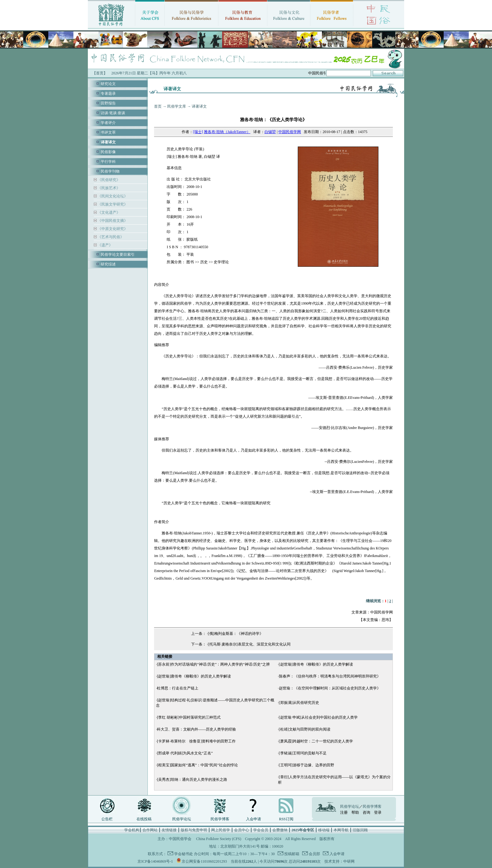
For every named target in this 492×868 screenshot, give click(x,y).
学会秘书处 (184, 854)
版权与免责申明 (194, 830)
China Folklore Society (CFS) (219, 839)
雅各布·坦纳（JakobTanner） (227, 132)
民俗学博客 (220, 819)
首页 (158, 106)
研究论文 (108, 84)
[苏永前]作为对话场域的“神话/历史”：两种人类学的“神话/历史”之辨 (213, 664)
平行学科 (108, 162)
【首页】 (100, 73)
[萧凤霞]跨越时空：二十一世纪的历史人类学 (316, 741)
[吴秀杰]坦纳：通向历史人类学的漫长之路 (192, 780)
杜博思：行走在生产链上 (178, 688)
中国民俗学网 (290, 132)
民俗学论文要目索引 (118, 255)
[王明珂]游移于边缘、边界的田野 (307, 765)
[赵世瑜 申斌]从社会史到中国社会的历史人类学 (318, 717)
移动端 (324, 830)
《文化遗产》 (108, 212)
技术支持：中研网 (340, 861)
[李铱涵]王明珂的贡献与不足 (303, 753)
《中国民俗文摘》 (112, 221)
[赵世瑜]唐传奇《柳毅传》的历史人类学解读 (316, 664)
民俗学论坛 (182, 819)
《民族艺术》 (108, 188)
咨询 (366, 812)
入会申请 (254, 819)
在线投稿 (144, 819)
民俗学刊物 (110, 171)
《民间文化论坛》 (112, 196)
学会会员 (261, 830)
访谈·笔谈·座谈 (113, 113)
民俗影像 (108, 152)
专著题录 (108, 94)
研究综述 (108, 264)
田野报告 (108, 103)
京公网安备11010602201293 (204, 861)
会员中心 (242, 830)
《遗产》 (105, 245)
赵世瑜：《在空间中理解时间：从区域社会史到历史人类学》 (330, 688)
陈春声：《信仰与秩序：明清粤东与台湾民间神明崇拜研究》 (330, 676)
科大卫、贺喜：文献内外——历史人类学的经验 (196, 729)
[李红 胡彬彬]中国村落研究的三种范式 (189, 717)
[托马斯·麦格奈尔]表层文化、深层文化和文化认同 (249, 644)
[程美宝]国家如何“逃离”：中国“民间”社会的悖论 (197, 765)
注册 (344, 812)
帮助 (355, 812)
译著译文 (199, 106)
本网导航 (341, 830)
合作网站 (150, 830)
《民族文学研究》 (112, 204)
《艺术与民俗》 (110, 237)
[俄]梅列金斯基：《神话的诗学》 (236, 634)
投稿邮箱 (291, 854)
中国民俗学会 (180, 839)
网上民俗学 (221, 830)
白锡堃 (270, 132)
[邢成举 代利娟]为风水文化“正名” (185, 753)
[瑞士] (198, 132)
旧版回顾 (360, 830)
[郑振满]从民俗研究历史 (299, 703)
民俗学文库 (177, 106)
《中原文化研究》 (112, 229)
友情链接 (169, 830)
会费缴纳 (280, 830)
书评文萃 (108, 132)
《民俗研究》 (108, 180)
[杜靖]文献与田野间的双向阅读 (305, 729)
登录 (378, 812)
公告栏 (107, 819)
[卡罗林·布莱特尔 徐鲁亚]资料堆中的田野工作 (196, 741)
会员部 (314, 854)
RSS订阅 (286, 819)
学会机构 (132, 830)
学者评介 (108, 123)
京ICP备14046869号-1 (155, 861)
